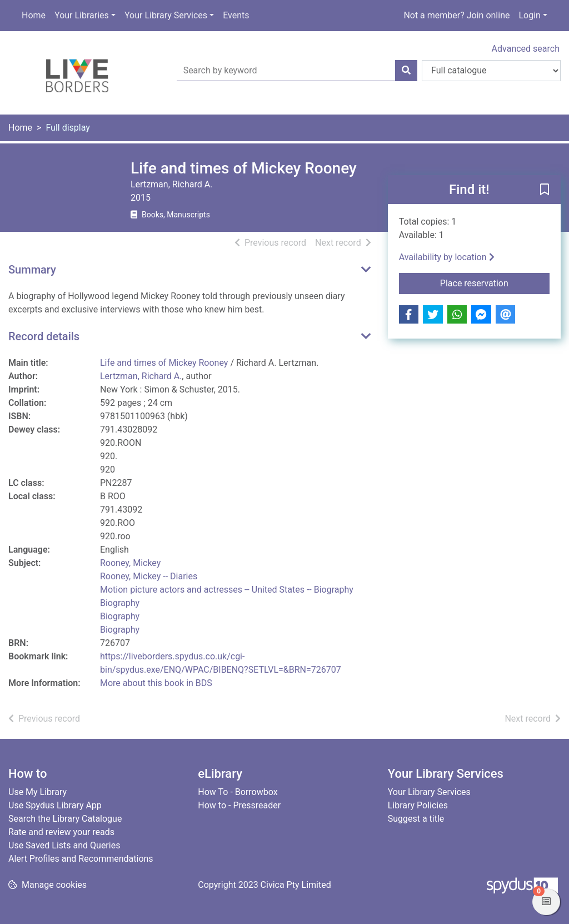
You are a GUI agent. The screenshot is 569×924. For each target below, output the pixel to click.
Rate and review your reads (61, 832)
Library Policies (418, 805)
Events (236, 15)
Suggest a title (416, 819)
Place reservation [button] (495, 282)
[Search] (406, 71)
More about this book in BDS (156, 683)
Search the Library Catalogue (65, 819)
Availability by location (447, 257)
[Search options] (491, 71)
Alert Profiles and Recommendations (81, 859)
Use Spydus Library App (55, 805)
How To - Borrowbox (238, 792)
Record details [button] (44, 336)
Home (34, 15)
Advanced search (526, 49)
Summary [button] (32, 270)
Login (529, 15)
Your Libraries (82, 15)
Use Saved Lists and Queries (64, 845)
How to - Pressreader (239, 805)
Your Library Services (166, 15)
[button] (545, 190)
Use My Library (38, 792)
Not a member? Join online (456, 15)
